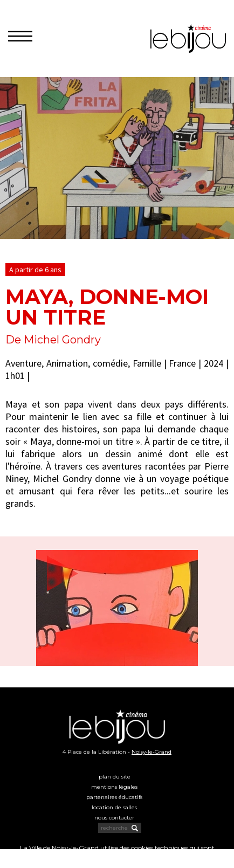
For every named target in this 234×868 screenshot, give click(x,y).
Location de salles (114, 807)
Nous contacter (114, 818)
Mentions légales (114, 787)
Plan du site (115, 777)
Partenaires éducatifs (114, 797)
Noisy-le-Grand (152, 752)
